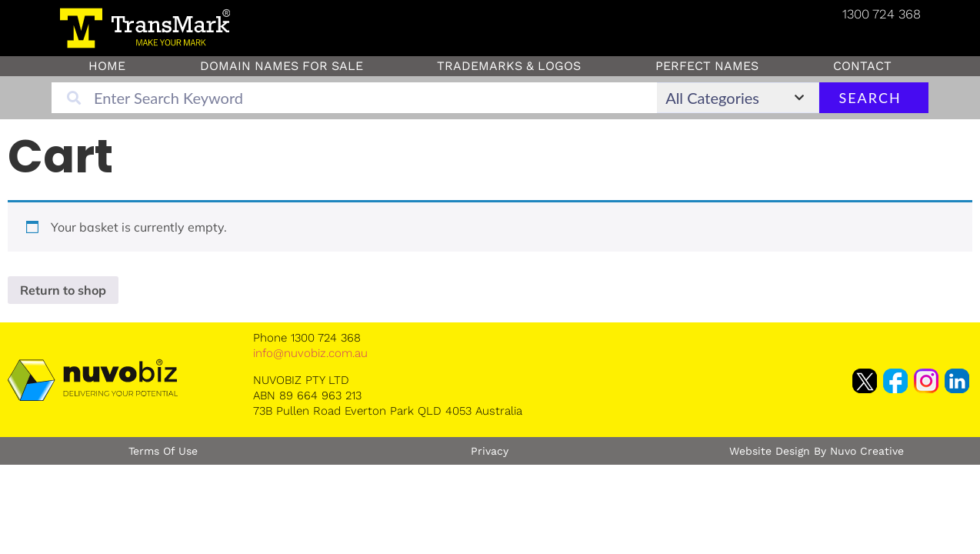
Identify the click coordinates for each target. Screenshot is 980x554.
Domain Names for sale (282, 66)
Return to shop (63, 290)
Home (107, 66)
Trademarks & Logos (509, 66)
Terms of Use (163, 451)
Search (870, 98)
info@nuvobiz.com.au (310, 353)
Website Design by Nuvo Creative (817, 451)
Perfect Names (707, 66)
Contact (862, 66)
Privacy (490, 451)
